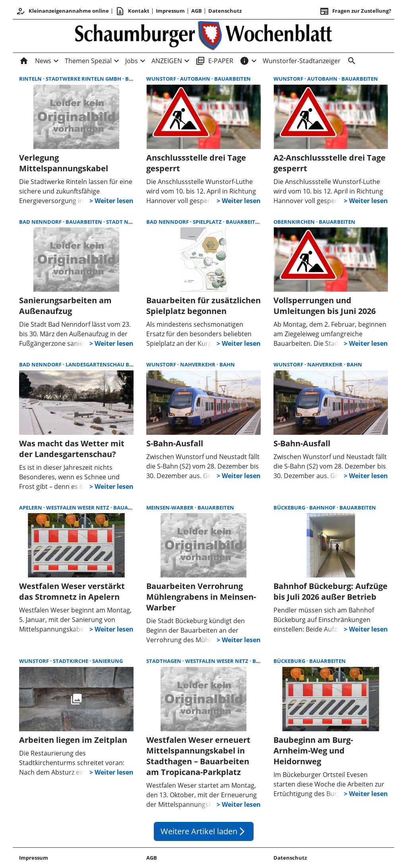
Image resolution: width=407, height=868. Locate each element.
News (43, 61)
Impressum (170, 11)
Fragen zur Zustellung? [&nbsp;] (355, 11)
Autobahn (196, 79)
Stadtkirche (71, 661)
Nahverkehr (198, 364)
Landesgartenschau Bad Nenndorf (117, 364)
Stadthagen (164, 661)
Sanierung (108, 661)
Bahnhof (323, 508)
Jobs (132, 61)
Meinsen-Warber (171, 508)
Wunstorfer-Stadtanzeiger (302, 61)
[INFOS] (244, 61)
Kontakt (132, 11)
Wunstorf (162, 79)
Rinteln (31, 79)
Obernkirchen (295, 222)
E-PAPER (214, 61)
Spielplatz (208, 222)
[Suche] (350, 61)
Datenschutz (225, 11)
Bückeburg (290, 508)
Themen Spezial (88, 61)
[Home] (25, 61)
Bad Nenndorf (41, 222)
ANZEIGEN (167, 61)
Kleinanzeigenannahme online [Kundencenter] (62, 11)
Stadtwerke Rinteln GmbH (84, 79)
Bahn (227, 364)
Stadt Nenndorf (130, 222)
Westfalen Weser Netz (78, 508)
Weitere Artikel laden (204, 831)
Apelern (31, 508)
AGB (197, 11)
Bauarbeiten (233, 79)
